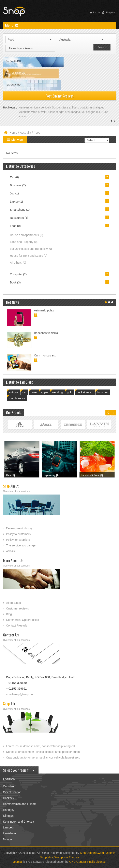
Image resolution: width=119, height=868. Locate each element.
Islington (8, 816)
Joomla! (18, 862)
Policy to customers (18, 534)
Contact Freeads (17, 626)
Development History (19, 528)
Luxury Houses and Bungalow (31, 249)
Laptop (16, 202)
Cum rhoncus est (45, 355)
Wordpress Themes (67, 857)
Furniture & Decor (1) (92, 475)
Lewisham (9, 833)
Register (109, 12)
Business (18, 185)
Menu (12, 25)
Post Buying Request (59, 96)
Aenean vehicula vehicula (35, 107)
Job (14, 193)
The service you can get (21, 545)
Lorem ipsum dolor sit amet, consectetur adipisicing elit (41, 746)
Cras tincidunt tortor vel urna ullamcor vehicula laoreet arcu (43, 757)
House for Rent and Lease (29, 256)
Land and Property (24, 242)
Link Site (20, 425)
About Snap (13, 603)
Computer (18, 274)
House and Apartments (26, 235)
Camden (8, 786)
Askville (11, 551)
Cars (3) (11, 475)
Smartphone (20, 210)
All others (18, 263)
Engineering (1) (51, 475)
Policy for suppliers (18, 540)
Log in (95, 13)
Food (15, 226)
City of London (12, 792)
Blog (9, 614)
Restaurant (19, 218)
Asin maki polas (44, 310)
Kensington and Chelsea (19, 822)
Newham (9, 839)
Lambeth (9, 827)
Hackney (9, 798)
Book (15, 282)
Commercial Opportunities (23, 620)
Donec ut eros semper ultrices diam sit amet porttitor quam (43, 752)
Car (14, 177)
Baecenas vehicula (46, 333)
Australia (25, 133)
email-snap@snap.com (21, 694)
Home (13, 133)
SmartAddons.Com (92, 853)
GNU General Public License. (88, 862)
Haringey (9, 810)
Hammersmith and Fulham (20, 804)
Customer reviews (17, 608)
